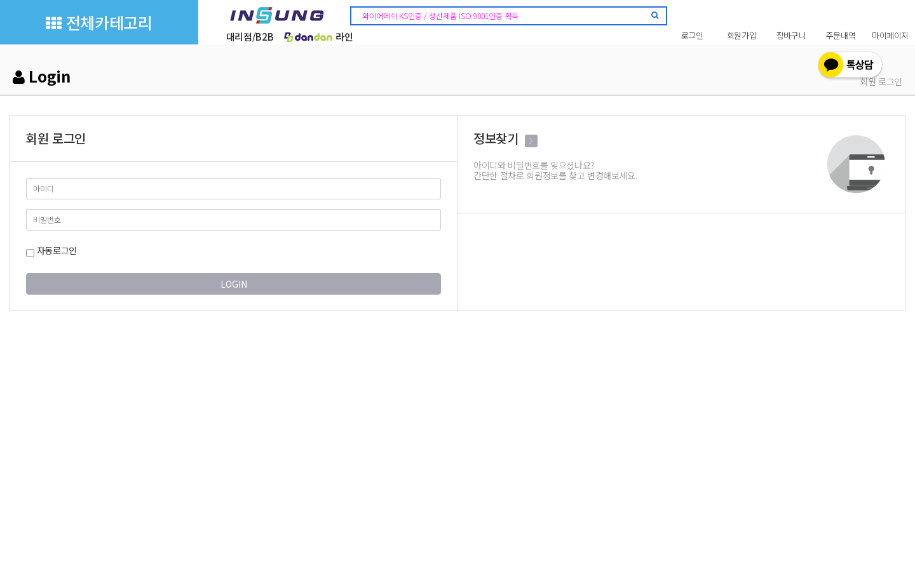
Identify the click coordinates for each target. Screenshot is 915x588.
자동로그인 (51, 251)
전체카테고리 (99, 22)
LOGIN (234, 284)
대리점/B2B (250, 37)
